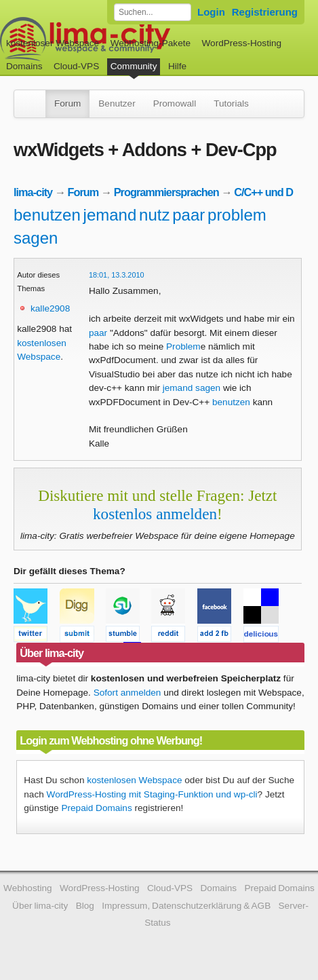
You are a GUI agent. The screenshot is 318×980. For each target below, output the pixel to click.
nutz (154, 215)
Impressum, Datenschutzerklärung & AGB (186, 906)
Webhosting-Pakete (151, 43)
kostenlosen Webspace (134, 780)
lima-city (33, 192)
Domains (24, 66)
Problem (183, 346)
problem (237, 215)
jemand (110, 215)
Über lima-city (40, 906)
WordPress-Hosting (241, 43)
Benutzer (117, 103)
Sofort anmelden (127, 693)
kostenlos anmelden (155, 514)
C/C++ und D (263, 192)
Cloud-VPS (76, 66)
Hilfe (177, 66)
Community (134, 66)
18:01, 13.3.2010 (117, 275)
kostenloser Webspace (53, 43)
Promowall (175, 103)
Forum (67, 103)
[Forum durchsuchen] (153, 12)
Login (211, 12)
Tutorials (231, 103)
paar (188, 215)
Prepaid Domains (96, 808)
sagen (36, 238)
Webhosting (28, 888)
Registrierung (265, 12)
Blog (85, 906)
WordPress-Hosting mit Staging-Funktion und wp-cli (152, 794)
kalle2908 (50, 308)
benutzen (47, 215)
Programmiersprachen (166, 192)
